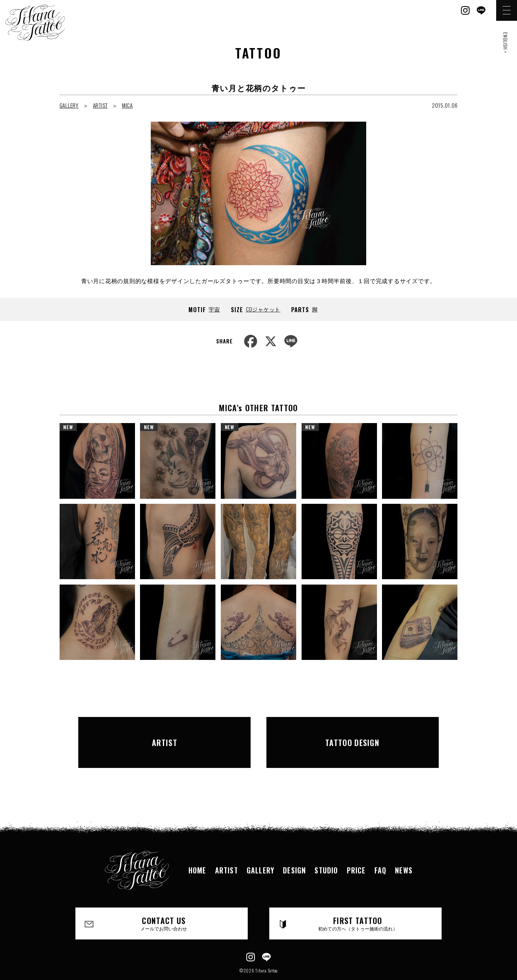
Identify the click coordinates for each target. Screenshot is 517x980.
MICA (127, 105)
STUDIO (326, 849)
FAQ (381, 849)
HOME (197, 849)
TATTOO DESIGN (353, 732)
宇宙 (214, 309)
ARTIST (101, 105)
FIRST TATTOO (358, 902)
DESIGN (294, 849)
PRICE (356, 849)
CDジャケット (263, 309)
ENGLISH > (506, 43)
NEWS (404, 849)
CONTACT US (164, 902)
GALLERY (69, 105)
